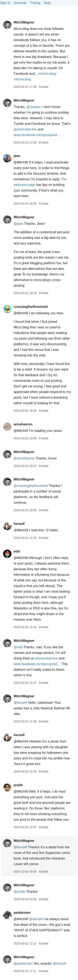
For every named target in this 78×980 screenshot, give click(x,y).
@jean (18, 224)
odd (17, 551)
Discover (20, 3)
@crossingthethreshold (31, 486)
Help (47, 3)
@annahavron (24, 458)
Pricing (35, 3)
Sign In (5, 3)
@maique (34, 107)
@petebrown (23, 963)
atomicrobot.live (25, 129)
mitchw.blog (47, 74)
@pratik (19, 892)
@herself (20, 703)
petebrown (22, 913)
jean (17, 156)
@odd (18, 647)
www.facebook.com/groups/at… (37, 135)
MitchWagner (24, 22)
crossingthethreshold (31, 307)
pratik (18, 785)
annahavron (23, 424)
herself (19, 524)
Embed (43, 87)
